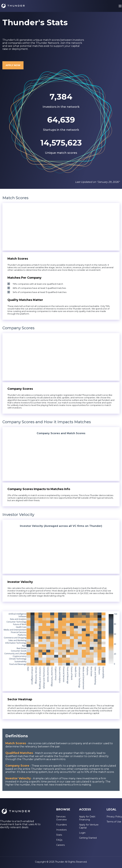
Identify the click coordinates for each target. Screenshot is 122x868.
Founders (61, 825)
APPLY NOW (13, 65)
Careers (60, 845)
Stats (59, 835)
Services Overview (61, 818)
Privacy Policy (114, 817)
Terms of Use (114, 822)
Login (82, 833)
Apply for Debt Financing (87, 818)
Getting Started (88, 838)
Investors (61, 830)
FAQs (59, 840)
